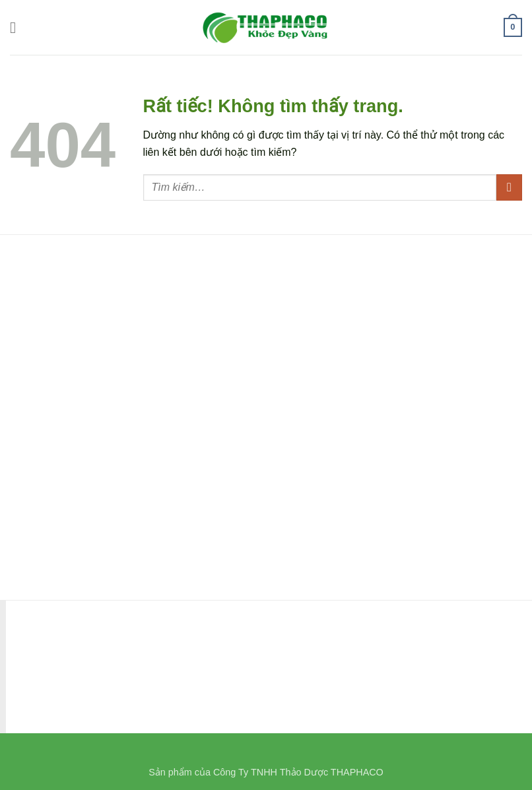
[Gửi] (509, 187)
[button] (18, 27)
